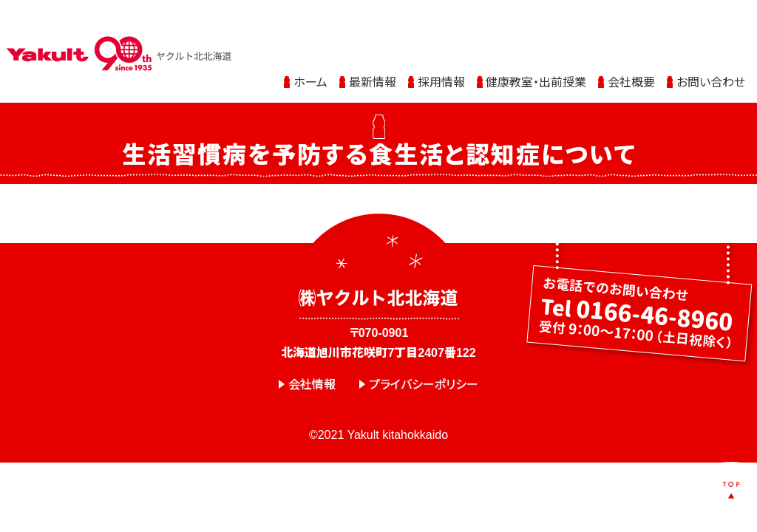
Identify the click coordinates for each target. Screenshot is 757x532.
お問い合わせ (711, 61)
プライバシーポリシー (424, 385)
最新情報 (373, 61)
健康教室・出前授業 (536, 61)
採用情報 (441, 61)
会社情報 (312, 385)
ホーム (310, 61)
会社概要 (631, 61)
